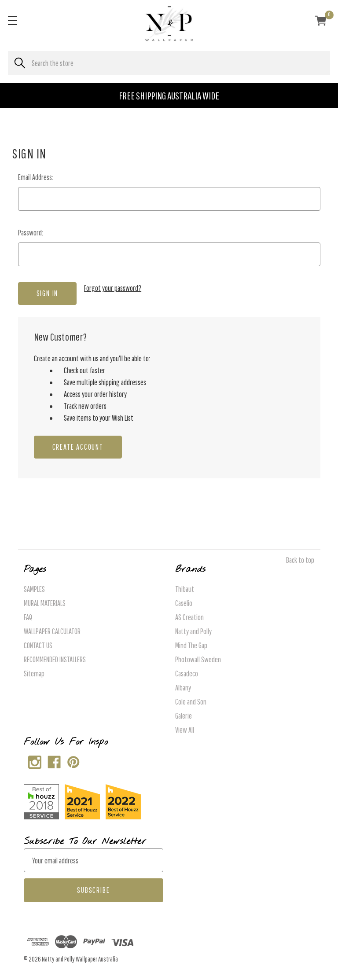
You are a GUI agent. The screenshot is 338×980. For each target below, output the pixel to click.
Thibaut (185, 589)
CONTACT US (38, 645)
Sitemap (34, 674)
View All (185, 730)
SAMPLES (34, 589)
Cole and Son (191, 702)
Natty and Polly (193, 631)
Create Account (78, 447)
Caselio (184, 603)
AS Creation (189, 617)
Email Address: (36, 177)
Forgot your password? (113, 288)
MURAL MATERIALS (45, 603)
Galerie (184, 716)
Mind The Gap (191, 645)
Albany (183, 688)
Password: (31, 233)
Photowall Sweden (198, 659)
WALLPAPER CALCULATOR (52, 631)
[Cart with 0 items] (321, 22)
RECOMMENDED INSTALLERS (55, 659)
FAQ (28, 617)
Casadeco (187, 674)
